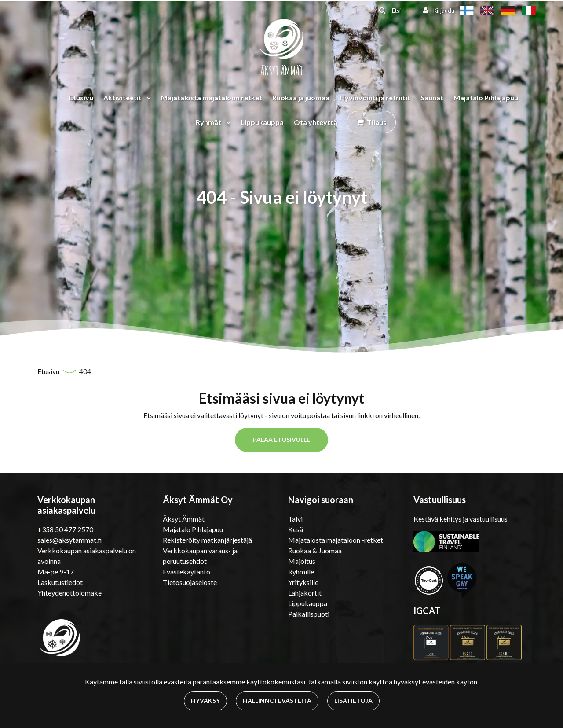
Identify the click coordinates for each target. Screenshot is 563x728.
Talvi (295, 519)
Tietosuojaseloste (190, 582)
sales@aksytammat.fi (70, 540)
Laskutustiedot (60, 582)
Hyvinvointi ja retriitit (375, 97)
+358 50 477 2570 (65, 529)
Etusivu (81, 97)
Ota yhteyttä (316, 122)
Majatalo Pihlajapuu (486, 97)
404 (85, 371)
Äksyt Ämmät (184, 519)
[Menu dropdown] (147, 98)
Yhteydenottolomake (69, 593)
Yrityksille (303, 582)
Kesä (296, 529)
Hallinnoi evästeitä (277, 700)
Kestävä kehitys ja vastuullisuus (461, 519)
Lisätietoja (353, 700)
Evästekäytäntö (186, 572)
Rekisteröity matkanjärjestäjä (207, 540)
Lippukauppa (262, 122)
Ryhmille (301, 572)
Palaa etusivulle (281, 439)
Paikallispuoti (309, 614)
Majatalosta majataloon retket (212, 97)
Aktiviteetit (123, 97)
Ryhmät (209, 122)
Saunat (432, 97)
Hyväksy (205, 700)
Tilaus (377, 122)
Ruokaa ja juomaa (301, 97)
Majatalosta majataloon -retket (336, 540)
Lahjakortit (305, 593)
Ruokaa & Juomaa (315, 550)
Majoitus (302, 561)
